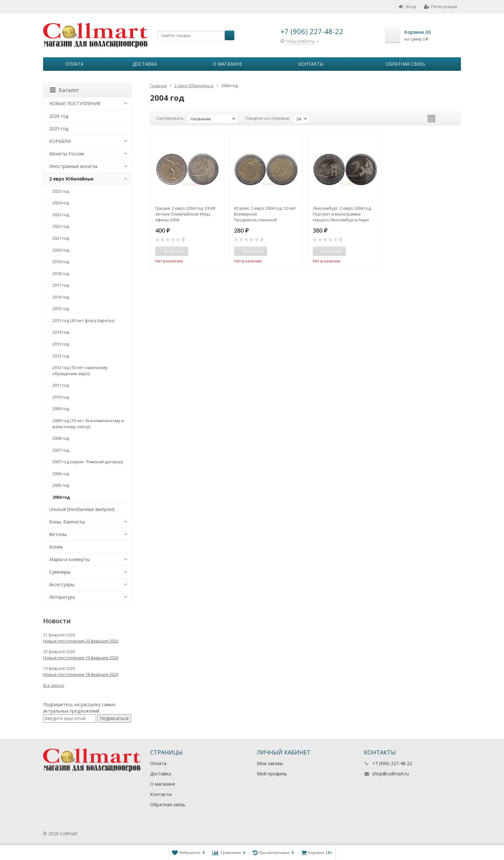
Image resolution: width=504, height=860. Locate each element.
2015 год (61, 309)
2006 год (61, 474)
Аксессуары (62, 584)
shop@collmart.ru (391, 774)
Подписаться (114, 718)
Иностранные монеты (73, 166)
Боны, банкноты (67, 522)
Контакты (311, 64)
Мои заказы (270, 763)
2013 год (61, 344)
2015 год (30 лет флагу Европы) (83, 320)
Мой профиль (272, 774)
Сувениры (60, 572)
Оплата (74, 64)
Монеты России (67, 154)
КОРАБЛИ (60, 141)
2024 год (61, 203)
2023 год (61, 215)
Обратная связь (405, 64)
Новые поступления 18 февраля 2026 (81, 674)
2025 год (59, 129)
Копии (56, 547)
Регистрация (441, 6)
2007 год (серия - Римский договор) (88, 462)
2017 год (61, 285)
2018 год (61, 273)
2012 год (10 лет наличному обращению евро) (80, 370)
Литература (62, 597)
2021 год (61, 238)
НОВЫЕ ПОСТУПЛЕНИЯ (75, 103)
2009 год (61, 409)
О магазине (227, 64)
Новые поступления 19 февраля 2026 (81, 658)
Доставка (145, 64)
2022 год (61, 226)
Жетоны (58, 534)
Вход (407, 6)
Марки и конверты (69, 559)
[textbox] (196, 35)
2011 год (61, 385)
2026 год (59, 116)
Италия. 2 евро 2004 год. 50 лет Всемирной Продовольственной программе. (265, 214)
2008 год (61, 438)
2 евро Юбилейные (71, 179)
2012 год (61, 356)
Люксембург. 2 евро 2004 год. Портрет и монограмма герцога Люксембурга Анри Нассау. (342, 214)
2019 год (61, 262)
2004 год (61, 497)
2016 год (61, 297)
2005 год (61, 485)
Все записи (54, 685)
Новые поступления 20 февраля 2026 (81, 641)
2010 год (61, 397)
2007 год (61, 450)
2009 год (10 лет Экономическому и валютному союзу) (88, 424)
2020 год (61, 250)
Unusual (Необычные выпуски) (82, 509)
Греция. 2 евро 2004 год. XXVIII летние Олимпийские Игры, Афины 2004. (185, 214)
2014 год (61, 332)
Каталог (64, 90)
